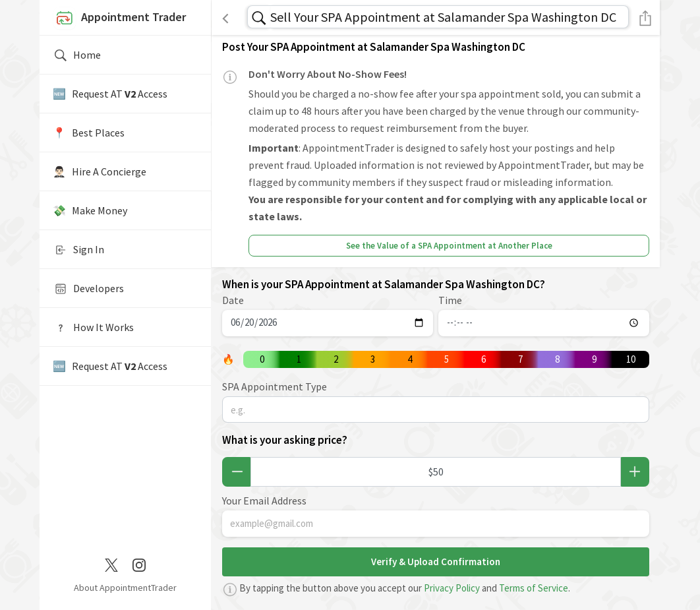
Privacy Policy (452, 588)
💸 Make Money (90, 210)
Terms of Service (534, 588)
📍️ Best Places (89, 133)
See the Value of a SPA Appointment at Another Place (449, 246)
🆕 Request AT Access (110, 94)
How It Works (93, 328)
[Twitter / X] (111, 564)
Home (77, 55)
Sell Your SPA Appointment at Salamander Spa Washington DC (443, 17)
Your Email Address (264, 501)
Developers (88, 289)
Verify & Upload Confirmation (436, 562)
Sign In (78, 250)
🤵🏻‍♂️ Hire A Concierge (100, 171)
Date (233, 300)
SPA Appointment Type (275, 386)
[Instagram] (139, 564)
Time (450, 300)
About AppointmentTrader (125, 588)
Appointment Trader (119, 18)
